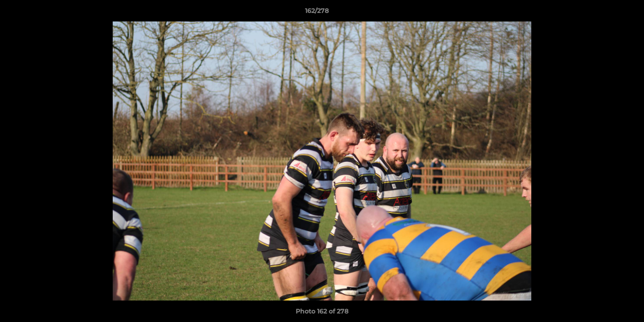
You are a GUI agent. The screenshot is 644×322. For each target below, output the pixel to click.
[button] (606, 13)
